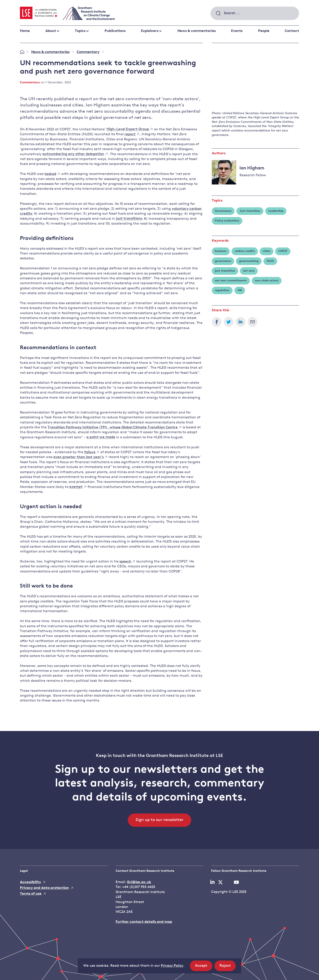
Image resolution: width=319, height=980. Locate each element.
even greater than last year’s (80, 457)
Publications (115, 31)
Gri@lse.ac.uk (139, 882)
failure (91, 452)
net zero (249, 271)
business (221, 251)
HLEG (270, 261)
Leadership (276, 211)
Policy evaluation (227, 221)
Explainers (150, 31)
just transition (225, 271)
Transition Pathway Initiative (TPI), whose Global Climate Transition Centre (114, 427)
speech (127, 562)
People (264, 31)
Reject (228, 967)
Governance (223, 211)
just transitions (129, 219)
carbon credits (245, 251)
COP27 (283, 251)
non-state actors (267, 281)
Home (25, 31)
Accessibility (30, 882)
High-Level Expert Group (129, 129)
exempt (78, 487)
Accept (204, 967)
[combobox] (255, 13)
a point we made (101, 437)
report (132, 134)
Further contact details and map (144, 922)
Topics (80, 31)
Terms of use (31, 894)
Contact (292, 31)
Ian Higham (252, 168)
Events (237, 31)
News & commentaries (197, 31)
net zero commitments (231, 281)
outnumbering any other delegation (75, 154)
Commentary (88, 52)
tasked (52, 174)
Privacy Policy (172, 966)
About (51, 31)
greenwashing (249, 261)
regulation (222, 290)
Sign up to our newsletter (159, 820)
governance (223, 261)
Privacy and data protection (44, 888)
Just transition (250, 211)
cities (266, 251)
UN (240, 290)
